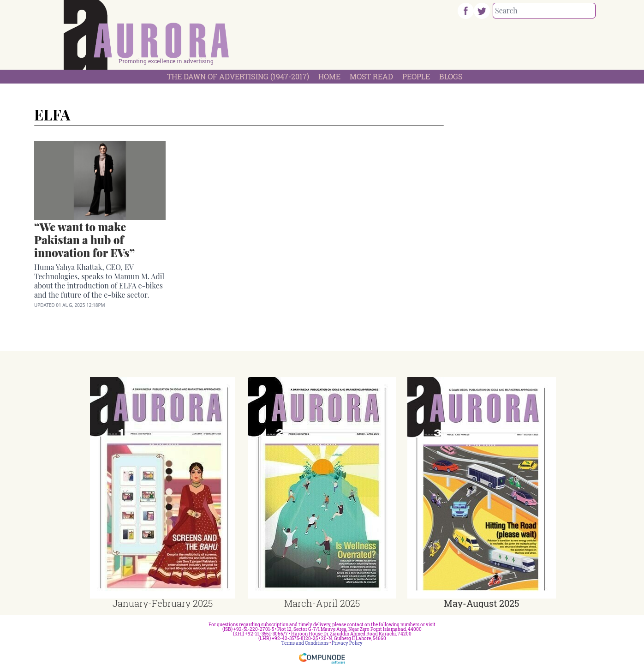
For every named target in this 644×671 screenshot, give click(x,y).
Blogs (451, 76)
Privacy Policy (347, 643)
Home (329, 76)
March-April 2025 (322, 603)
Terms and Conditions (305, 643)
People (416, 76)
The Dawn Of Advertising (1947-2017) (238, 76)
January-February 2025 (163, 603)
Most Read (371, 76)
